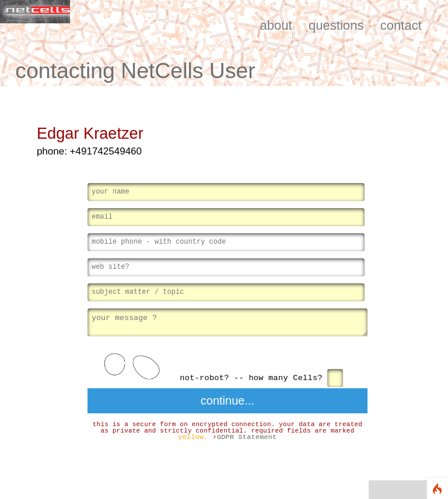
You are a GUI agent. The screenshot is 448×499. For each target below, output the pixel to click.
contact (401, 25)
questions (336, 25)
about (276, 25)
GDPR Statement (247, 438)
